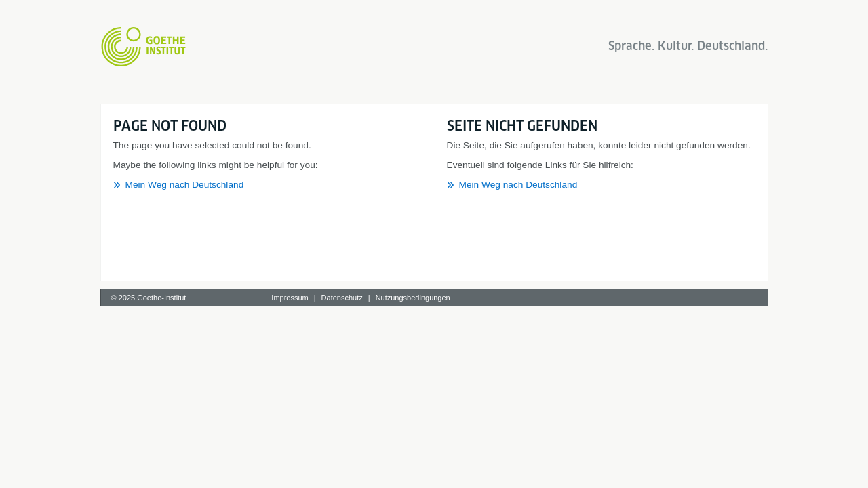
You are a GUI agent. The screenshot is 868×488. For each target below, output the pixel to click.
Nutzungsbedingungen (413, 298)
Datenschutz (342, 298)
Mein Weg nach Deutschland (185, 185)
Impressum (290, 298)
